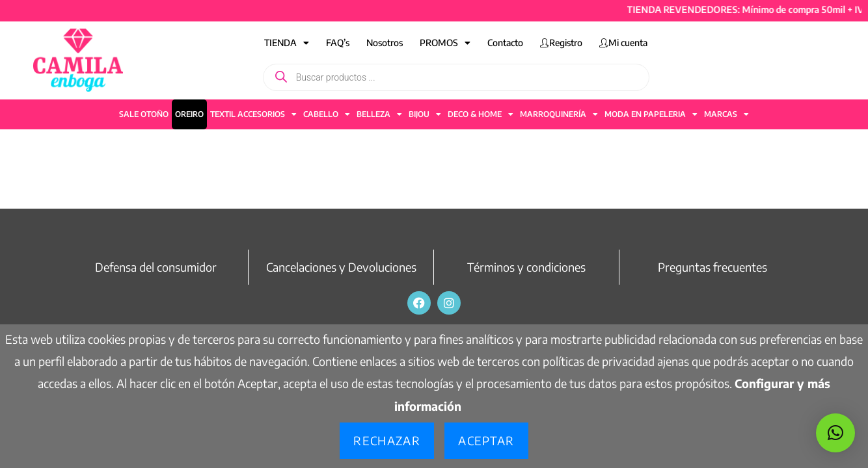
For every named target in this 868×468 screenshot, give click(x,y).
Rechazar (387, 440)
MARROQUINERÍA (559, 114)
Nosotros (385, 43)
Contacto (505, 43)
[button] (835, 433)
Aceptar (486, 440)
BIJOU (425, 114)
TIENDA (287, 43)
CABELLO (327, 114)
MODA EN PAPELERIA (651, 114)
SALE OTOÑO (144, 114)
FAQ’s (338, 43)
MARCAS (726, 114)
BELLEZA (379, 114)
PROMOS (445, 43)
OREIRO (189, 114)
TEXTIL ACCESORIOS (253, 114)
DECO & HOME (481, 114)
